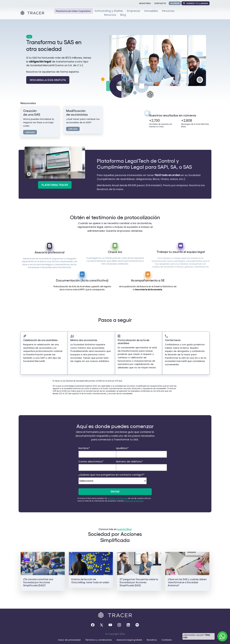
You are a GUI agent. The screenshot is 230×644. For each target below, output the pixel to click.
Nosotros (145, 3)
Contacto (160, 3)
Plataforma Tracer (55, 185)
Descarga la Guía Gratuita (48, 80)
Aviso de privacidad (70, 640)
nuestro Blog (124, 529)
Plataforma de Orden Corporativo (74, 11)
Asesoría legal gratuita (130, 640)
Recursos (111, 15)
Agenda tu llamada (195, 3)
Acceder (175, 3)
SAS (29, 37)
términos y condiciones (118, 498)
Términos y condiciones (99, 640)
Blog (123, 15)
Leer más (30, 132)
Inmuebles (151, 11)
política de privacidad (134, 501)
